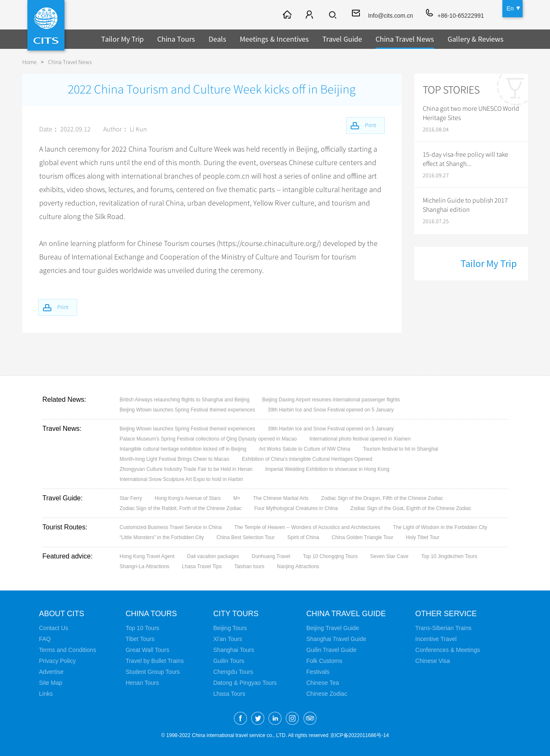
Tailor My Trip (122, 39)
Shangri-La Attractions (145, 566)
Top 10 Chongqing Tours (330, 556)
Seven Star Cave (390, 556)
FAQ (45, 639)
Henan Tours (142, 683)
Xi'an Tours (228, 639)
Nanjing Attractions (298, 566)
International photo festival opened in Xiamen (360, 439)
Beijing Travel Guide (333, 628)
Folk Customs (325, 661)
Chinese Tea (323, 683)
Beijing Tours (230, 628)
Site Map (51, 683)
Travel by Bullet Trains (155, 661)
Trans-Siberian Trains (444, 628)
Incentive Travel (436, 639)
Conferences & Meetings (448, 650)
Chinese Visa (433, 661)
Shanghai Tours (234, 650)
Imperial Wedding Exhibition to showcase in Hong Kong (327, 469)
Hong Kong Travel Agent (147, 556)
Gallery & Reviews (476, 39)
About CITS (62, 614)
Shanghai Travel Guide (336, 639)
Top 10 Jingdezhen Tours (449, 556)
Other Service (447, 614)
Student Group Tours (153, 672)
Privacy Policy (58, 661)
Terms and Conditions (68, 650)
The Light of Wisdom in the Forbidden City (440, 527)
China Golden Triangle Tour (362, 537)
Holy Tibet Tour (423, 537)
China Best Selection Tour (246, 537)
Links (46, 694)
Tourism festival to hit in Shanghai (401, 449)
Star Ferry (131, 498)
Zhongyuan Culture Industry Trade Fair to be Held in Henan (186, 469)
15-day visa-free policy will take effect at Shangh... (465, 159)
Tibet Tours (140, 639)
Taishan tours (249, 566)
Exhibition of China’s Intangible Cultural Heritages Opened (307, 459)
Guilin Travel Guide (331, 650)
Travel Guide (342, 39)
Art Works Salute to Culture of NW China (305, 449)
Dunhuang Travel (271, 556)
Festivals (318, 672)
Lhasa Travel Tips (202, 566)
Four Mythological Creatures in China (296, 508)
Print (64, 307)
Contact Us (54, 628)
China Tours (176, 39)
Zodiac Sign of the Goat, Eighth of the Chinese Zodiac (411, 508)
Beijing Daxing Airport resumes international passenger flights (331, 400)
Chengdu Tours (233, 672)
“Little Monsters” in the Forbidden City (162, 537)
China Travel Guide (346, 614)
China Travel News (405, 39)
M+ (237, 498)
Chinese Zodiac (327, 694)
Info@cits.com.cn (390, 16)
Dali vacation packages (213, 556)
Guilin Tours (229, 661)
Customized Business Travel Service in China (171, 527)
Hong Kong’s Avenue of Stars (188, 498)
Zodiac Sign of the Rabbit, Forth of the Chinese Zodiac (181, 508)
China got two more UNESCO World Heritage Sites (471, 113)
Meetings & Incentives (274, 39)
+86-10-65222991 (460, 16)
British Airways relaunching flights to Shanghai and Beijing (185, 400)
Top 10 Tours (142, 628)
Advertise (51, 672)
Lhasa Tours (229, 694)
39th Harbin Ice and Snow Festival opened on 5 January (331, 410)
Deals (217, 39)
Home (30, 62)
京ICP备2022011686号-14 (360, 735)
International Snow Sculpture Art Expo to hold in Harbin (181, 479)
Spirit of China (303, 537)
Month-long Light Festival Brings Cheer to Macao (174, 459)
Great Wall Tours (147, 650)
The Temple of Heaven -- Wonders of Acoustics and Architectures (307, 527)
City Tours (236, 614)
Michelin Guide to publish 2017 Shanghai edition (465, 205)
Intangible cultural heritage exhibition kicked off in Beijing (183, 449)
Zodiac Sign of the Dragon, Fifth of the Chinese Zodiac (382, 498)
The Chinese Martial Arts (280, 498)
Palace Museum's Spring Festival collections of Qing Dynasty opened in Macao (208, 439)
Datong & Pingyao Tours (245, 683)
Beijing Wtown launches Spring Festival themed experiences (188, 410)
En (510, 8)
